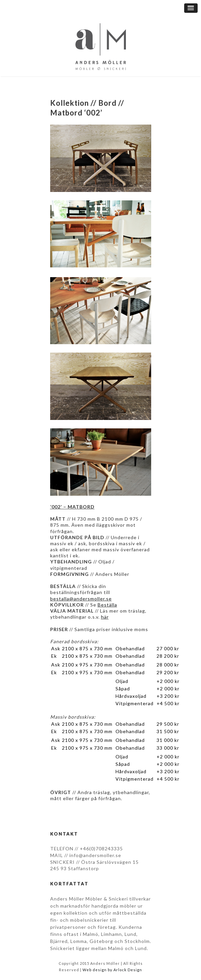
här (105, 617)
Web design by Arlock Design (112, 970)
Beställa (107, 605)
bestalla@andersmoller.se (81, 599)
